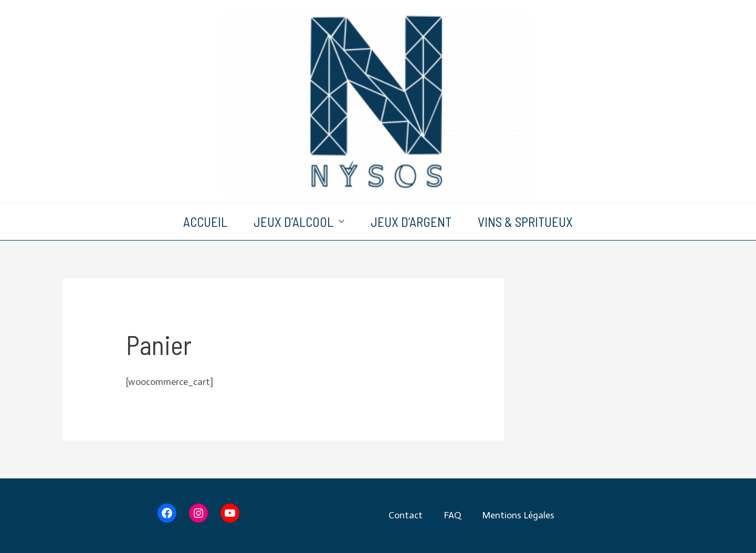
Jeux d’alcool (293, 222)
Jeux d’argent (411, 222)
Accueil (205, 222)
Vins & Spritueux (525, 222)
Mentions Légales (518, 515)
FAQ (452, 515)
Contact (406, 515)
